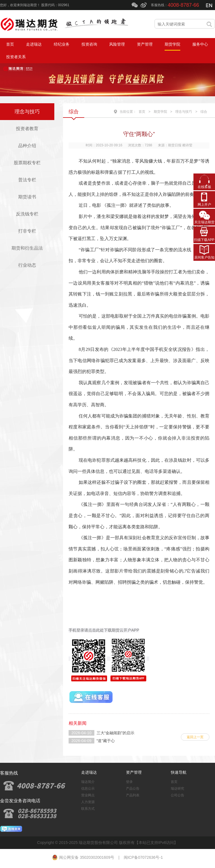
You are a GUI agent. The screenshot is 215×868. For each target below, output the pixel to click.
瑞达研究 (177, 789)
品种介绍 (27, 146)
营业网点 (88, 795)
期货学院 (160, 112)
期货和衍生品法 (27, 248)
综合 (204, 112)
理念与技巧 (27, 112)
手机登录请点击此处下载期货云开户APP (104, 630)
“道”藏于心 (106, 741)
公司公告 (177, 795)
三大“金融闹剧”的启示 (115, 733)
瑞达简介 (88, 782)
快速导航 (179, 772)
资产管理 (134, 772)
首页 (142, 112)
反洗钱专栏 (27, 214)
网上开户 (204, 205)
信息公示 (88, 789)
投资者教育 (27, 129)
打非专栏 (27, 231)
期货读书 (27, 197)
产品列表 (133, 795)
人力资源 (88, 802)
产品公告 (133, 789)
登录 (129, 782)
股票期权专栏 (27, 163)
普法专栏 (27, 180)
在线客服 (204, 187)
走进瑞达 (89, 772)
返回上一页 (195, 737)
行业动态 (27, 265)
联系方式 (88, 809)
